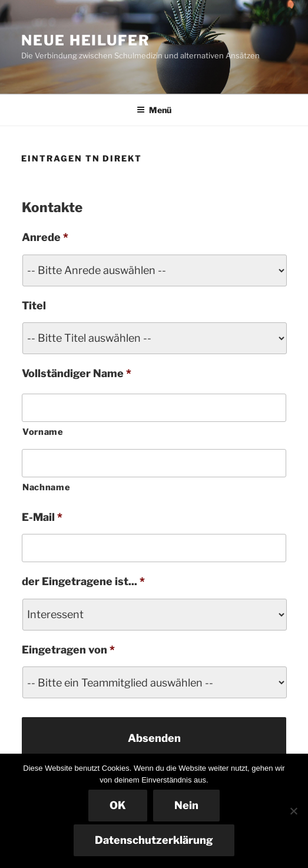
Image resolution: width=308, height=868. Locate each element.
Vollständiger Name (77, 373)
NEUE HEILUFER (86, 40)
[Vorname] (154, 408)
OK (118, 805)
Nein (186, 805)
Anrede (45, 237)
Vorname (43, 432)
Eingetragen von (68, 650)
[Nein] (293, 811)
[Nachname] (154, 463)
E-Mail (42, 517)
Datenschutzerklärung (154, 840)
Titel (34, 306)
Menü (154, 110)
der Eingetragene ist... (83, 581)
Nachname (46, 487)
